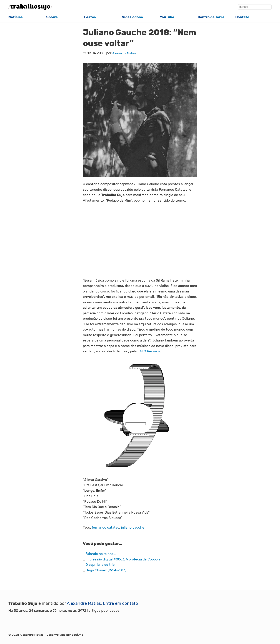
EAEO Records (149, 351)
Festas (90, 17)
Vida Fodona (132, 17)
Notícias (16, 17)
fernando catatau (106, 528)
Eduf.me (77, 635)
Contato (242, 17)
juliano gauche (133, 528)
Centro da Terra (211, 17)
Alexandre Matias (124, 53)
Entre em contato (121, 603)
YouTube (167, 17)
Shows (52, 17)
